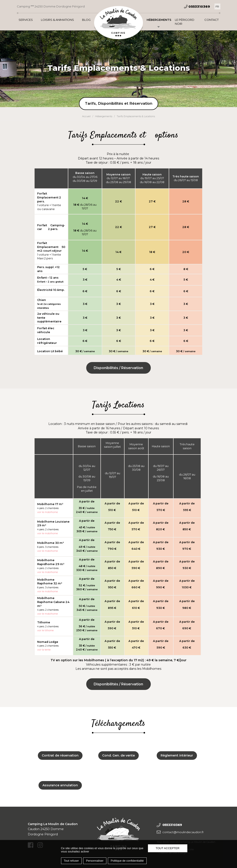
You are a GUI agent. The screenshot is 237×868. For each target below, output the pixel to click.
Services (26, 20)
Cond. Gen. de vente (118, 755)
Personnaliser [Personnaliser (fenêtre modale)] (95, 861)
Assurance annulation (60, 785)
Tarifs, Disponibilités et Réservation (119, 103)
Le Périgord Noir (185, 22)
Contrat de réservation (60, 755)
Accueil (86, 116)
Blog (86, 20)
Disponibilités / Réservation (118, 368)
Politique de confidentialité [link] (127, 861)
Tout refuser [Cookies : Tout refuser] (71, 861)
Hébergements (159, 20)
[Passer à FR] (217, 6)
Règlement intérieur (177, 755)
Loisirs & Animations (57, 20)
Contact (212, 20)
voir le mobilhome (47, 614)
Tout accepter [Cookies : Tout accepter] (168, 848)
